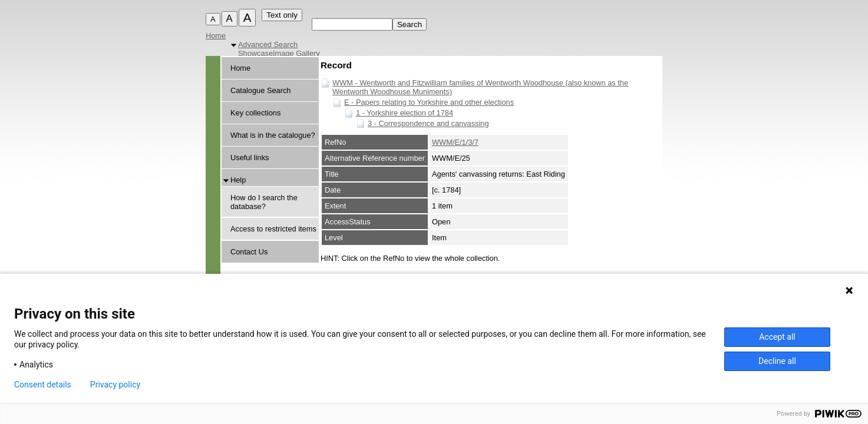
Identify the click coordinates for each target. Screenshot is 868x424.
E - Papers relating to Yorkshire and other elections (429, 102)
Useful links (250, 158)
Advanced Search (268, 44)
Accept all (777, 337)
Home (216, 36)
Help (238, 180)
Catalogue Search (260, 90)
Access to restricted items (273, 229)
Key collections (255, 113)
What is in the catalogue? (273, 135)
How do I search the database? (264, 202)
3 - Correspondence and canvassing (428, 123)
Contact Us (249, 252)
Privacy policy (115, 385)
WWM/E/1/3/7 (455, 142)
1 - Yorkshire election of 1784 (405, 113)
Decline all (777, 361)
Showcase (255, 53)
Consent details (43, 385)
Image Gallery (296, 53)
